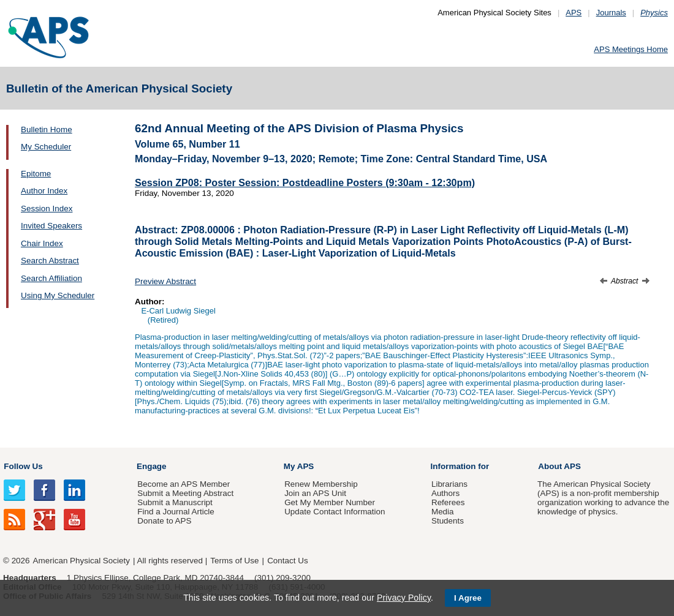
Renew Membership (321, 484)
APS (574, 13)
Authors (445, 493)
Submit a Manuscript (175, 502)
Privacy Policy (404, 598)
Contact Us (287, 561)
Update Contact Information (335, 512)
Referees (448, 502)
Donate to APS (164, 521)
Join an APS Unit (315, 493)
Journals (611, 13)
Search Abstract (50, 261)
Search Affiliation (51, 278)
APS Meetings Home (631, 49)
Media (443, 512)
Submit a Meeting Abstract (185, 493)
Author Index (44, 191)
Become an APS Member (184, 484)
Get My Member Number (330, 502)
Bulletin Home (47, 130)
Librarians (449, 484)
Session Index (47, 208)
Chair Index (42, 243)
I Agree (468, 598)
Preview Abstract (165, 281)
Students (448, 521)
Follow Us (23, 466)
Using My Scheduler (58, 295)
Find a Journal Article (176, 512)
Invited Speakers (51, 226)
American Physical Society (81, 561)
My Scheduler (46, 147)
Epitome (36, 174)
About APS (559, 466)
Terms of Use (234, 561)
